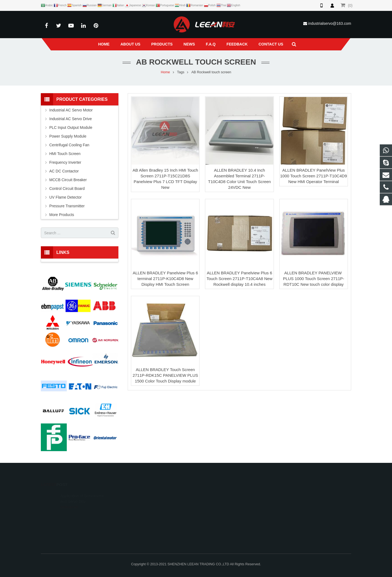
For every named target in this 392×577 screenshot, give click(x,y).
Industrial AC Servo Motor (71, 110)
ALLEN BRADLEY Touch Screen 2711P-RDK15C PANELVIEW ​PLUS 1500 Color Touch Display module (165, 375)
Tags (181, 72)
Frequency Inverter (65, 162)
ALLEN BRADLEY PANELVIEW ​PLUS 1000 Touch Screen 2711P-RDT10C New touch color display (313, 279)
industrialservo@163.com (330, 23)
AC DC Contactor (64, 171)
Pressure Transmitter (67, 206)
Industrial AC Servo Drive (71, 119)
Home (166, 72)
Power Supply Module (68, 136)
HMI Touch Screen (65, 154)
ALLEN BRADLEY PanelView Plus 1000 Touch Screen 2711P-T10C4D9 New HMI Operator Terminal (314, 176)
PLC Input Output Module (71, 127)
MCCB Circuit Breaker (68, 180)
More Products (62, 215)
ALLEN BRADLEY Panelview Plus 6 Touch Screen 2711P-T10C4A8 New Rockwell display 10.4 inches (240, 279)
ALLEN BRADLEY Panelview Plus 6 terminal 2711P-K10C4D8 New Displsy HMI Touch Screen (165, 279)
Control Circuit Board (67, 189)
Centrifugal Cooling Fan (69, 145)
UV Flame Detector (65, 197)
